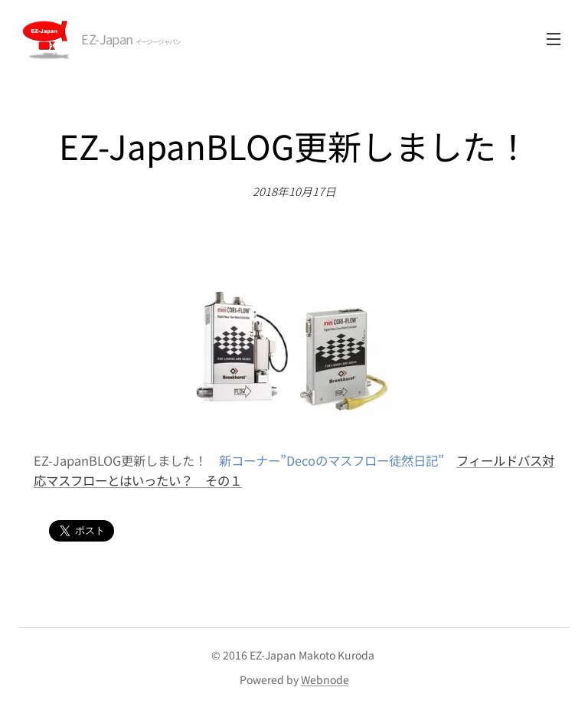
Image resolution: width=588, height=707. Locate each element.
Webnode (325, 679)
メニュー (554, 39)
